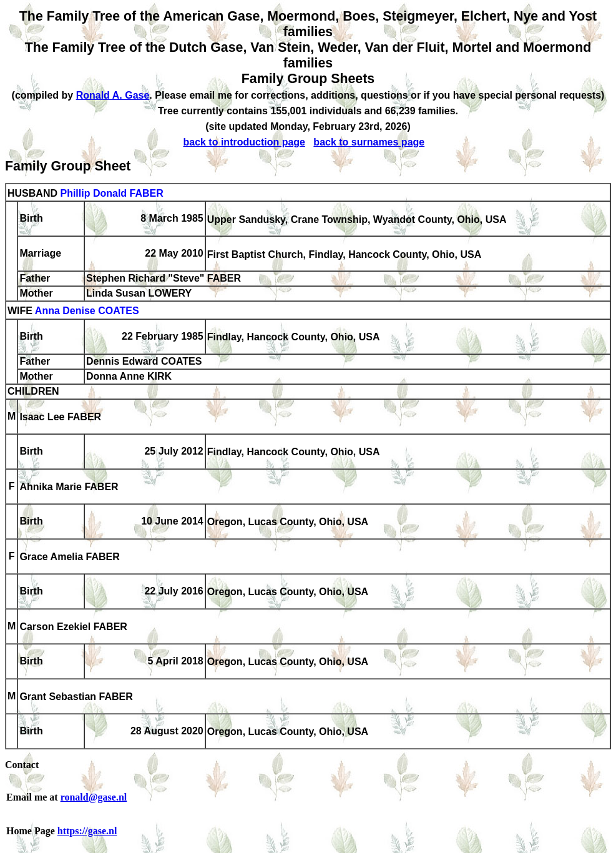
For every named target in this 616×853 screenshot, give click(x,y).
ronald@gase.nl (94, 797)
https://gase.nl (87, 831)
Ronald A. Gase (113, 95)
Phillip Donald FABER (111, 193)
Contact (22, 765)
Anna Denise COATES (87, 311)
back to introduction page (244, 142)
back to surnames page (369, 142)
